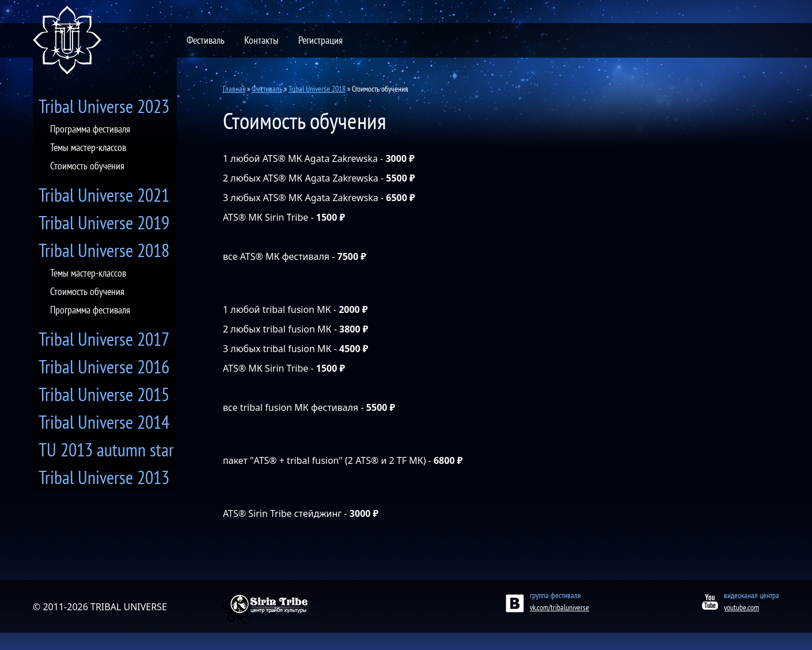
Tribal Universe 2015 (104, 394)
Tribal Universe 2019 (104, 222)
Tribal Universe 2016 (104, 366)
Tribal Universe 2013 (104, 477)
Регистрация (320, 40)
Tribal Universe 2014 (104, 422)
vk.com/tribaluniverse (559, 607)
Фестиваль (206, 40)
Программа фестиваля (90, 129)
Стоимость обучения (87, 166)
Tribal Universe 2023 (104, 106)
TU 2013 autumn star (106, 449)
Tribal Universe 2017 (104, 339)
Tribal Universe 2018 (104, 250)
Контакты (261, 40)
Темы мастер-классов (88, 147)
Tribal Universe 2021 (104, 195)
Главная (234, 89)
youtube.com (741, 607)
